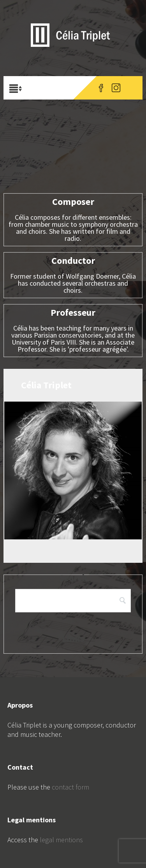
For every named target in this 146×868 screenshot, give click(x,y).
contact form (70, 787)
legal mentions (61, 840)
